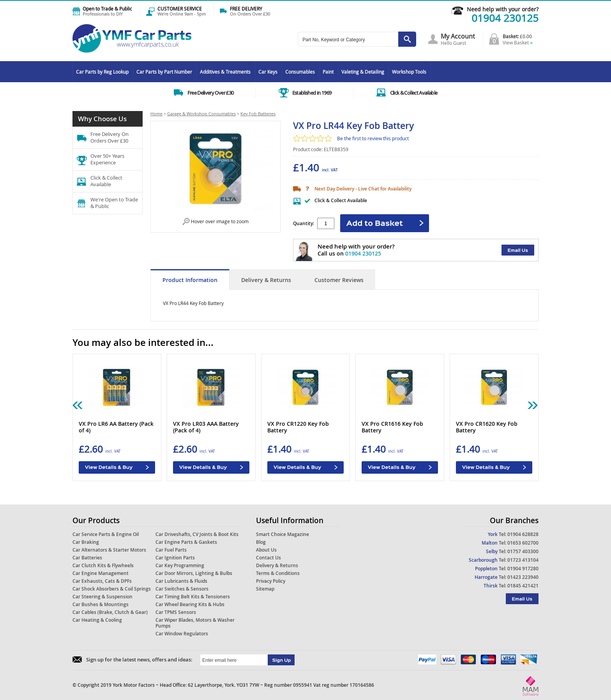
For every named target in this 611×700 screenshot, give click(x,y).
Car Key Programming (180, 565)
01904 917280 (523, 569)
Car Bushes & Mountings (101, 604)
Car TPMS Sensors (176, 612)
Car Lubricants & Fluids (181, 581)
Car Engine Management (101, 573)
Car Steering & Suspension (102, 597)
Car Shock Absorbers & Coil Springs (112, 589)
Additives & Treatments (225, 72)
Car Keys (268, 72)
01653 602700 (523, 543)
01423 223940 (523, 577)
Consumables (300, 72)
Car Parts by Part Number (164, 72)
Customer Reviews (339, 280)
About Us (266, 550)
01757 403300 (523, 551)
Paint (328, 72)
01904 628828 (523, 534)
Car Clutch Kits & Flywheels (103, 565)
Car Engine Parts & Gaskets (186, 542)
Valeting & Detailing (363, 72)
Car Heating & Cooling (97, 620)
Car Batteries (87, 558)
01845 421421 (523, 586)
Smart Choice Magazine (283, 534)
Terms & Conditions (278, 573)
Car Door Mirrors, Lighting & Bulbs (194, 573)
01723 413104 (523, 560)
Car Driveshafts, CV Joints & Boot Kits (197, 534)
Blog (261, 542)
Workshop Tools (409, 72)
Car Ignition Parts (175, 558)
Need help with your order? (503, 9)
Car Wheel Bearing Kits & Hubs (190, 604)
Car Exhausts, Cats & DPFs (102, 581)
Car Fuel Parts (171, 550)
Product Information (190, 280)
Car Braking (86, 542)
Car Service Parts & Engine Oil (106, 534)
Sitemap (265, 589)
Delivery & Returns (266, 280)
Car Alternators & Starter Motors (109, 550)
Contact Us (268, 558)
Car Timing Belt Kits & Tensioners (193, 597)
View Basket (518, 42)
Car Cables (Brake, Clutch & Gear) (110, 612)
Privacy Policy (271, 581)
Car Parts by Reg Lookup (102, 72)
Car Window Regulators (182, 634)
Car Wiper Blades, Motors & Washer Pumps (195, 623)
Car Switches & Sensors (182, 589)
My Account (458, 36)
